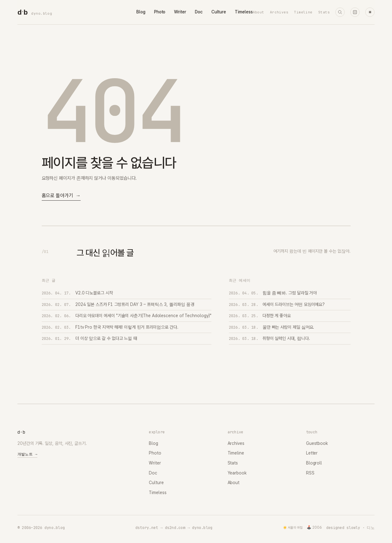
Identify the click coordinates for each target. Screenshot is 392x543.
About (259, 12)
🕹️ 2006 (314, 527)
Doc (199, 12)
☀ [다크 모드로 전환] (370, 12)
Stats (324, 12)
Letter (312, 453)
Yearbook (237, 473)
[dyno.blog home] (22, 12)
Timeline (303, 12)
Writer (180, 12)
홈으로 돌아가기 (61, 196)
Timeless (244, 12)
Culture (219, 12)
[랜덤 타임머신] (355, 12)
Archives (279, 12)
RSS (310, 473)
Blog (141, 12)
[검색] (340, 12)
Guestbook (317, 443)
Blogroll (314, 463)
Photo (160, 12)
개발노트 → (27, 454)
